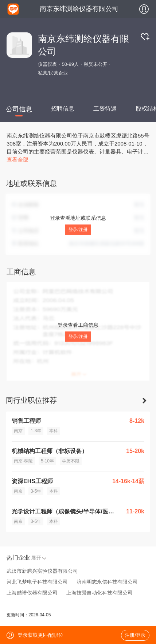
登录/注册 (78, 230)
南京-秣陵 (23, 461)
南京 (18, 431)
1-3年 (36, 431)
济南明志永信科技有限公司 (107, 582)
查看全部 (17, 160)
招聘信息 (63, 109)
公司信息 (19, 109)
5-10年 (47, 461)
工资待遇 (105, 109)
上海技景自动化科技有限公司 (100, 593)
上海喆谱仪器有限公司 (32, 593)
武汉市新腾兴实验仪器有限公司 (42, 571)
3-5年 (36, 491)
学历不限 (71, 461)
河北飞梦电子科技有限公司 (37, 582)
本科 (54, 431)
